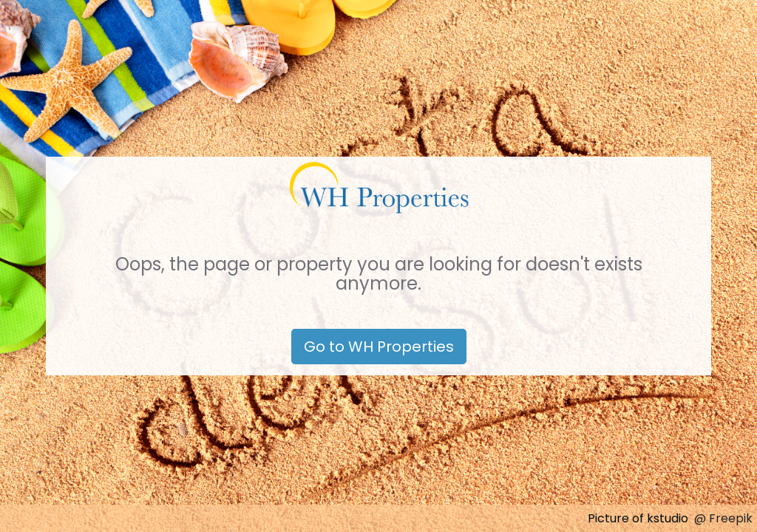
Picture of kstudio (638, 518)
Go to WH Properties (379, 347)
